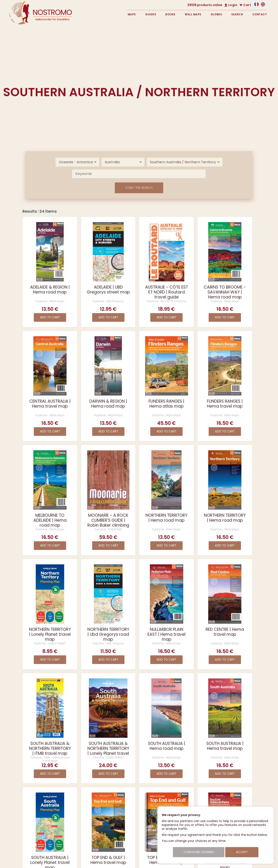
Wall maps (193, 14)
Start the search (139, 188)
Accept (242, 852)
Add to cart (50, 317)
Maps (132, 14)
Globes (216, 14)
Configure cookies (199, 852)
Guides (151, 14)
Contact (260, 14)
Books (170, 14)
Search (237, 14)
